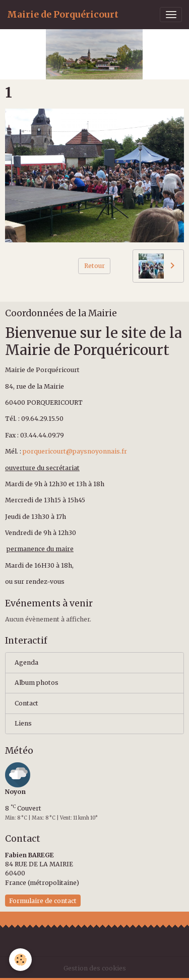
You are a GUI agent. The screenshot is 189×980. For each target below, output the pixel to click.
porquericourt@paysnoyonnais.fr (75, 451)
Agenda (26, 662)
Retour (94, 266)
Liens (23, 723)
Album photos (37, 683)
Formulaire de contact (43, 901)
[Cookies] (20, 960)
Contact (26, 703)
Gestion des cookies (95, 968)
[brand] (63, 15)
